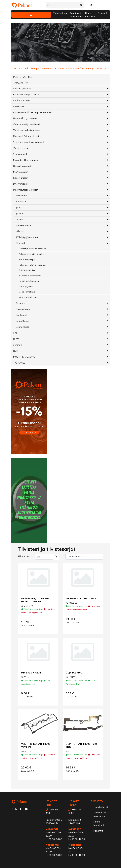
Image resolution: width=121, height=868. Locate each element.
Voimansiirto (22, 327)
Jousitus (20, 213)
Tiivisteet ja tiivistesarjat (95, 68)
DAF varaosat (20, 184)
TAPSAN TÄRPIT (22, 83)
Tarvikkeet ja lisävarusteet (27, 130)
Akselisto (21, 201)
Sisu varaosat (20, 154)
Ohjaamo (21, 303)
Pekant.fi (103, 13)
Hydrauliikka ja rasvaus (25, 118)
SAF (15, 333)
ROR (16, 351)
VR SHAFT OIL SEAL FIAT (81, 598)
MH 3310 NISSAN (32, 672)
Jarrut (19, 207)
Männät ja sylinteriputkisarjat (32, 249)
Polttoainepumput (27, 259)
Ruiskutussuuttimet (27, 270)
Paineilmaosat (23, 225)
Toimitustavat (60, 13)
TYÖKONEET (20, 363)
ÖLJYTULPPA (74, 672)
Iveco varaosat (21, 178)
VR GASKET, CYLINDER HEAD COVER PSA (35, 600)
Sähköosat (22, 315)
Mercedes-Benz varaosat (26, 160)
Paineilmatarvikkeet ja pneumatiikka (32, 112)
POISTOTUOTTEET (23, 77)
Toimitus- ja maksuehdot (76, 15)
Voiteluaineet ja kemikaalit (27, 124)
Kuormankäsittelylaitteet (26, 136)
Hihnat (20, 231)
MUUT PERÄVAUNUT (25, 357)
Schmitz (17, 345)
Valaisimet (19, 106)
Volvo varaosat (21, 148)
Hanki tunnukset (90, 15)
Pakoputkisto (23, 309)
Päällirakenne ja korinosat (27, 94)
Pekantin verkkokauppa (26, 68)
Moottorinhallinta (27, 292)
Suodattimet (22, 321)
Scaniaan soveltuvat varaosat (29, 142)
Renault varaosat (22, 166)
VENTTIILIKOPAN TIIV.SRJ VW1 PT (37, 745)
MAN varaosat (21, 172)
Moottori (74, 68)
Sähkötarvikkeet (22, 100)
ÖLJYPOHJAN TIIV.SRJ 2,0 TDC (81, 745)
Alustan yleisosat (22, 88)
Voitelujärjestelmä (27, 286)
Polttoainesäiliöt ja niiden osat (33, 265)
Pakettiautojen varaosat (54, 68)
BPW (16, 339)
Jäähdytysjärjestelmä (27, 237)
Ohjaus (20, 219)
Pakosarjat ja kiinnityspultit (31, 254)
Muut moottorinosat (28, 297)
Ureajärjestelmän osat (29, 281)
